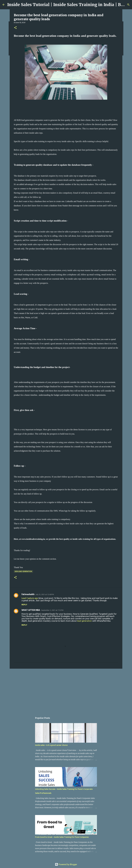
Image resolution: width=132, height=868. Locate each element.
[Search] (128, 5)
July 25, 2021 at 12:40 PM (45, 594)
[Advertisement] (66, 691)
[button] (15, 28)
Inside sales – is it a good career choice (51, 745)
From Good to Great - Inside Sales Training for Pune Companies (62, 837)
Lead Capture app (30, 598)
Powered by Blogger (66, 864)
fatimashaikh (28, 594)
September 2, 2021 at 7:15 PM (52, 610)
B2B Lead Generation (23, 571)
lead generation (84, 621)
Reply (24, 605)
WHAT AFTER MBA (31, 610)
